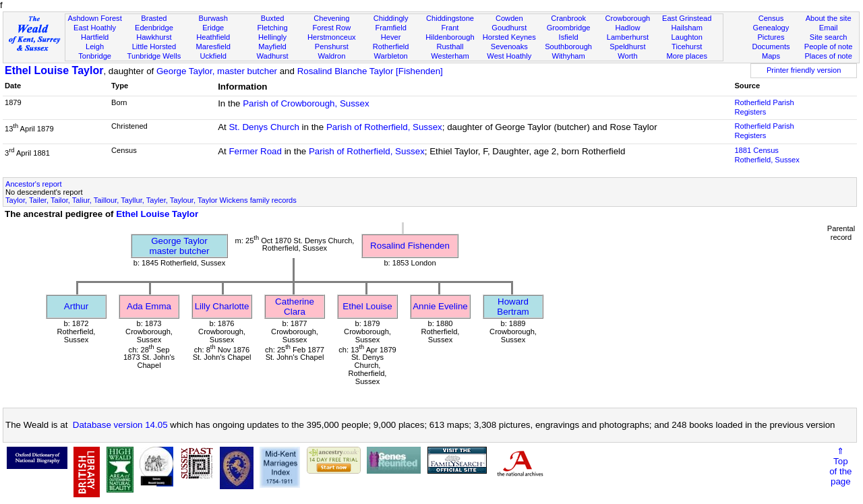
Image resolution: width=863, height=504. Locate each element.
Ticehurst (687, 46)
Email (829, 28)
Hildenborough (450, 37)
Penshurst (332, 46)
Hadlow (627, 28)
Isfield (569, 37)
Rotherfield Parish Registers (764, 107)
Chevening (331, 18)
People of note (829, 46)
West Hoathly (509, 56)
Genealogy (771, 28)
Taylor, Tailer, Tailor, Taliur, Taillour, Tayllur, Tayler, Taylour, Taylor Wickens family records (151, 200)
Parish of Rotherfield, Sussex (384, 127)
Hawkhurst (154, 37)
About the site (829, 18)
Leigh (95, 46)
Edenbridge (154, 28)
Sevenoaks (509, 46)
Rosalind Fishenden (410, 246)
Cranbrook (568, 18)
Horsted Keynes (509, 37)
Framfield (391, 28)
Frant (450, 28)
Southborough (568, 46)
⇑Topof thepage (840, 466)
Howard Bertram (513, 307)
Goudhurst (509, 28)
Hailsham (687, 28)
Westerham (450, 56)
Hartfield (95, 37)
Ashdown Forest (94, 18)
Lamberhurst (628, 37)
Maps (771, 56)
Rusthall (450, 46)
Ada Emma (149, 306)
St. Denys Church (264, 127)
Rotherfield (391, 46)
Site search (829, 37)
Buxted (273, 18)
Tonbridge (95, 56)
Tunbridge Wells (154, 56)
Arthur (76, 306)
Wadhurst (272, 56)
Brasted (154, 18)
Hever (391, 37)
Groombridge (569, 28)
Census (771, 18)
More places (687, 56)
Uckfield (213, 56)
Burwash (213, 18)
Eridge (213, 28)
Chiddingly (391, 18)
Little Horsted (154, 46)
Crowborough (628, 18)
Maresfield (213, 46)
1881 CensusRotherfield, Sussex (767, 155)
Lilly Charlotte (222, 306)
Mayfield (272, 46)
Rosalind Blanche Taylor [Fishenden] (370, 71)
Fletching (273, 28)
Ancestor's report (34, 184)
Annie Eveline (440, 306)
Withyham (568, 56)
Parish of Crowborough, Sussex (306, 103)
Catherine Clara (295, 307)
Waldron (331, 56)
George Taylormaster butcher (180, 246)
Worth (627, 56)
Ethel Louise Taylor (54, 70)
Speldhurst (627, 46)
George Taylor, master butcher (217, 71)
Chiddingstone (450, 18)
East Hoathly (95, 28)
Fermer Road (255, 151)
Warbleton (391, 56)
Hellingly (272, 37)
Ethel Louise (367, 306)
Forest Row (331, 28)
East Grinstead (687, 18)
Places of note (828, 56)
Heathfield (213, 37)
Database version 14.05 (120, 425)
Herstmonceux (332, 37)
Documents (771, 46)
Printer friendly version (804, 70)
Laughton (687, 37)
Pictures (771, 37)
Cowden (509, 18)
